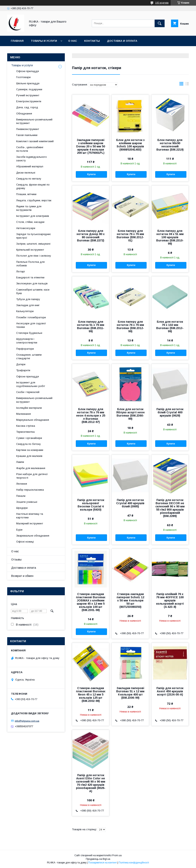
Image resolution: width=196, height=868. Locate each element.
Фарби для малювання (31, 468)
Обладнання (24, 114)
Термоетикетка (25, 432)
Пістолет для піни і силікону (34, 256)
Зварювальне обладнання (33, 536)
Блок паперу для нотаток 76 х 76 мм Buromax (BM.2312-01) (130, 236)
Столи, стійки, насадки (30, 222)
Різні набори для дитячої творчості (32, 476)
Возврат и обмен (22, 576)
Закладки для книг (28, 305)
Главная (17, 41)
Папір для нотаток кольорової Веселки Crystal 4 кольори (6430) (91, 505)
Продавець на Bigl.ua (98, 859)
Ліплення (22, 484)
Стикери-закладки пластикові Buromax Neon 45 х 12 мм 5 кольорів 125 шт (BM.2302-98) (91, 694)
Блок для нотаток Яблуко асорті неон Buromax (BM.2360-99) (130, 414)
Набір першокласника (30, 490)
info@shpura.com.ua (27, 721)
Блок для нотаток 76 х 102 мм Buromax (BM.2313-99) (170, 326)
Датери (21, 364)
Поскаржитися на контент (102, 863)
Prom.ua (117, 855)
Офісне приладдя (27, 71)
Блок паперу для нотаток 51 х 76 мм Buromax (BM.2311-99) (91, 326)
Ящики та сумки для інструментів (29, 208)
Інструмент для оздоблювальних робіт (31, 384)
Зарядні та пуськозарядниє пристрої (33, 236)
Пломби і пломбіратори (31, 317)
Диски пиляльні (26, 173)
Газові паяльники (27, 135)
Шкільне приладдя (28, 83)
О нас (73, 41)
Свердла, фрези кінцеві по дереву (33, 186)
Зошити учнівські (27, 502)
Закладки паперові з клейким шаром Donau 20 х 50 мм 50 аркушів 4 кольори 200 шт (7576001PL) (91, 146)
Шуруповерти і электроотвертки (27, 341)
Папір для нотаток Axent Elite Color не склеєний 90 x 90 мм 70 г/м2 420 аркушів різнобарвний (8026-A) (91, 783)
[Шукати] (160, 23)
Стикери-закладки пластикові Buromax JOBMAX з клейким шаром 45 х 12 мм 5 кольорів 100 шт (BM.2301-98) (91, 602)
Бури (19, 530)
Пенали (21, 496)
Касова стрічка (26, 426)
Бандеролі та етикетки (30, 277)
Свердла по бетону (28, 444)
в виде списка (187, 85)
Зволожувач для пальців (32, 283)
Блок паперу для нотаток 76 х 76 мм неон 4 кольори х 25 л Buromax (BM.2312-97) (91, 416)
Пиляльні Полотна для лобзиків (30, 264)
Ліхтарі (20, 271)
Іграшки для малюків (29, 456)
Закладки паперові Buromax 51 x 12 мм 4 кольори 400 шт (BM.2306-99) (130, 693)
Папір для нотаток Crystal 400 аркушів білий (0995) (130, 503)
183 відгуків (162, 3)
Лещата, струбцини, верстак (34, 200)
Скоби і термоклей (28, 392)
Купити (91, 174)
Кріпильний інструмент (30, 250)
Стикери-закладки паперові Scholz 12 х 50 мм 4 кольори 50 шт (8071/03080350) (130, 600)
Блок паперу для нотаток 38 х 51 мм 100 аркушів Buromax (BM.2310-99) (170, 237)
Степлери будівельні (29, 333)
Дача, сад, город (27, 107)
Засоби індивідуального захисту (31, 159)
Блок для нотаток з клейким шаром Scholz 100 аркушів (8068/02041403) (130, 145)
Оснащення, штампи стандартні (29, 357)
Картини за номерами (30, 450)
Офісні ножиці (25, 542)
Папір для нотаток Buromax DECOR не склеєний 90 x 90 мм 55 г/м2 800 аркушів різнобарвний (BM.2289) (170, 508)
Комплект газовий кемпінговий (35, 141)
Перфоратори (25, 349)
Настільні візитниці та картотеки (30, 516)
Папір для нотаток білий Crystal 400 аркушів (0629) (170, 412)
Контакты (92, 41)
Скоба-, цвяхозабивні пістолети (30, 149)
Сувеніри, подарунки (29, 89)
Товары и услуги (44, 41)
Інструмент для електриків (33, 216)
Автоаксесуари (26, 228)
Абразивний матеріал (30, 166)
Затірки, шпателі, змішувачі (33, 244)
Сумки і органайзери (29, 438)
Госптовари (23, 77)
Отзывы (16, 559)
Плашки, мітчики (26, 194)
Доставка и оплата (122, 41)
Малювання (23, 414)
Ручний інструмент (28, 95)
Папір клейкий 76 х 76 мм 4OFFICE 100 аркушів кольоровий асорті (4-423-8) (170, 600)
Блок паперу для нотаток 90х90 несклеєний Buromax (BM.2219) (170, 145)
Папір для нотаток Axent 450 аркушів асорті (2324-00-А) (170, 691)
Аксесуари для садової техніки (31, 325)
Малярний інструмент (30, 523)
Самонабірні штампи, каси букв (33, 291)
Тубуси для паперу (28, 299)
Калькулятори (25, 311)
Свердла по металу (29, 179)
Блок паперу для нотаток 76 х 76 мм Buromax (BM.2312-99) (130, 326)
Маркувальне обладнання (33, 420)
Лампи (20, 462)
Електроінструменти (29, 101)
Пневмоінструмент (28, 129)
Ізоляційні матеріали (29, 408)
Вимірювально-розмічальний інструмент (34, 121)
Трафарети (23, 370)
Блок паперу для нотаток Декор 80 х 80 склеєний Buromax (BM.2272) (91, 236)
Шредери (22, 508)
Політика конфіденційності (134, 863)
